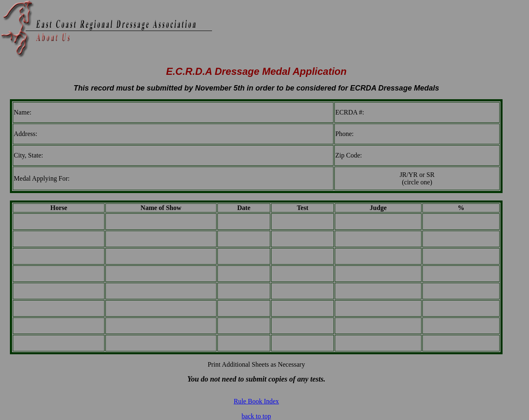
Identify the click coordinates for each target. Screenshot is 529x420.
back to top (256, 416)
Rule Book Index (256, 401)
